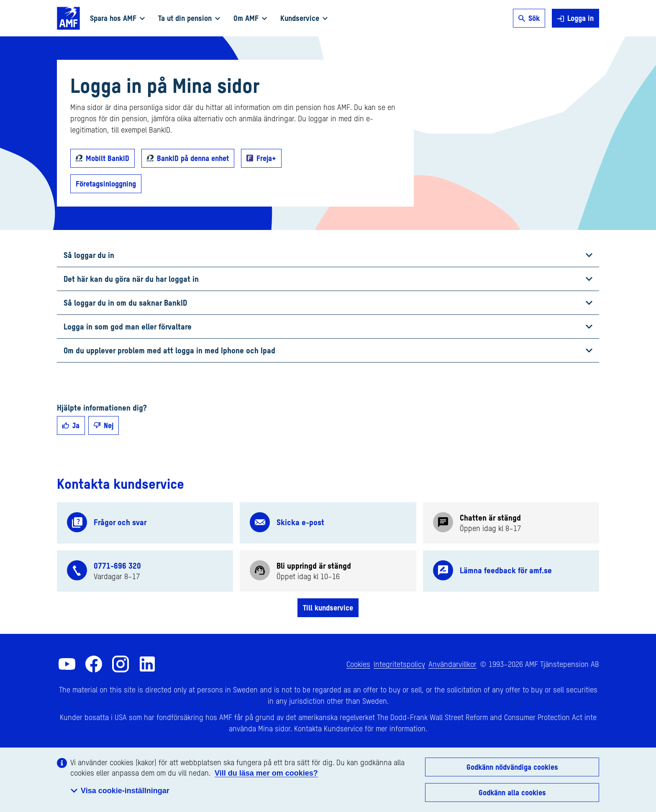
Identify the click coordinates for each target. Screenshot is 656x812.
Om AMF (250, 18)
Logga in (575, 18)
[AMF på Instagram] (120, 664)
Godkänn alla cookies (512, 792)
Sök (529, 18)
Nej (104, 425)
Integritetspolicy (399, 664)
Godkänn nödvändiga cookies (512, 767)
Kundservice (304, 18)
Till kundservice (328, 608)
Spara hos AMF (117, 18)
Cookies (358, 664)
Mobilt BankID (108, 158)
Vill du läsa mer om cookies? (266, 773)
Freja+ (266, 158)
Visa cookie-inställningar (120, 791)
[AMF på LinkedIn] (147, 664)
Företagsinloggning (106, 184)
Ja (71, 425)
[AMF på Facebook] (94, 664)
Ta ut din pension (189, 18)
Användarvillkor (452, 664)
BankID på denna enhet (193, 158)
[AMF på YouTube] (67, 664)
